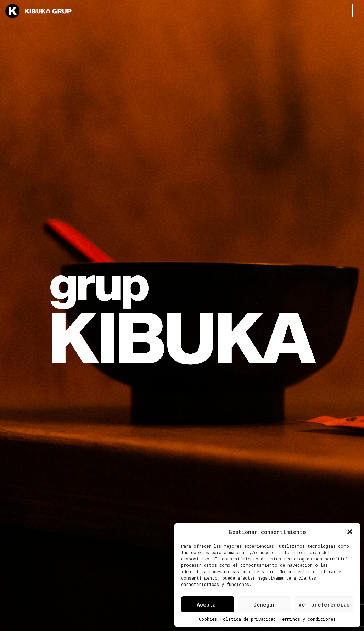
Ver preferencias (324, 604)
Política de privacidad (248, 619)
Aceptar (208, 604)
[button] (350, 532)
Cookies (208, 619)
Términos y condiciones (307, 619)
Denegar (265, 604)
